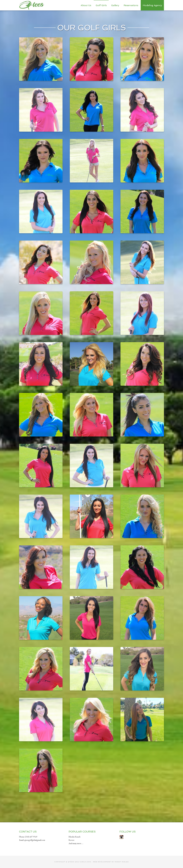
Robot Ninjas (122, 862)
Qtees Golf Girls (32, 5)
